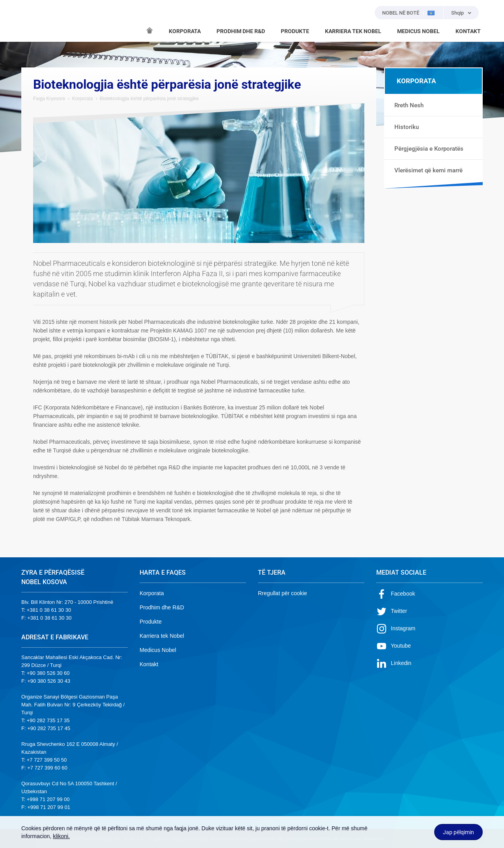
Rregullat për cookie (283, 593)
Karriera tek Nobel (162, 636)
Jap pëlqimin (458, 832)
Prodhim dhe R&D (162, 607)
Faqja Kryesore (49, 99)
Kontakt (149, 664)
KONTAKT (468, 31)
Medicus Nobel (158, 650)
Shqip (457, 13)
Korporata (83, 99)
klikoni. (61, 836)
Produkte (151, 622)
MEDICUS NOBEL (418, 31)
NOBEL (32, 21)
